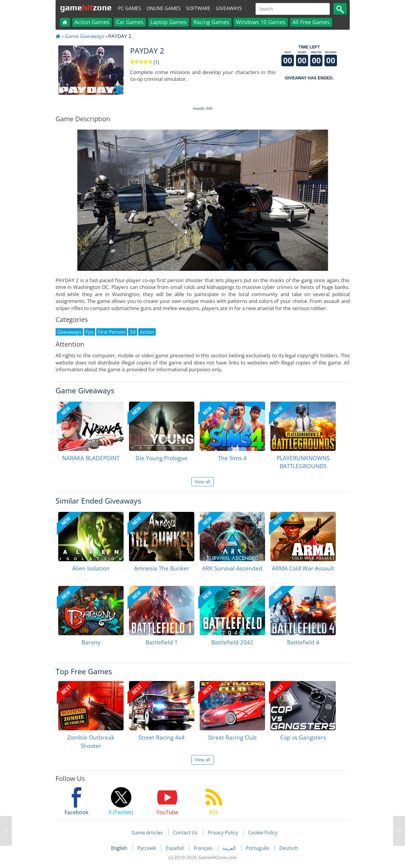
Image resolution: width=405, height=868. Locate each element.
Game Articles (147, 833)
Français (204, 848)
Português (258, 848)
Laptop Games (168, 22)
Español (175, 848)
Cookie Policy (263, 833)
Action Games (92, 22)
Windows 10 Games (261, 22)
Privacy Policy (223, 833)
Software (198, 8)
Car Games (130, 22)
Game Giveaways (85, 36)
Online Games (164, 8)
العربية (230, 848)
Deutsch (289, 848)
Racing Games (211, 22)
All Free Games (311, 22)
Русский (147, 848)
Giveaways (229, 8)
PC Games (130, 8)
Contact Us (185, 833)
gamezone (86, 7)
